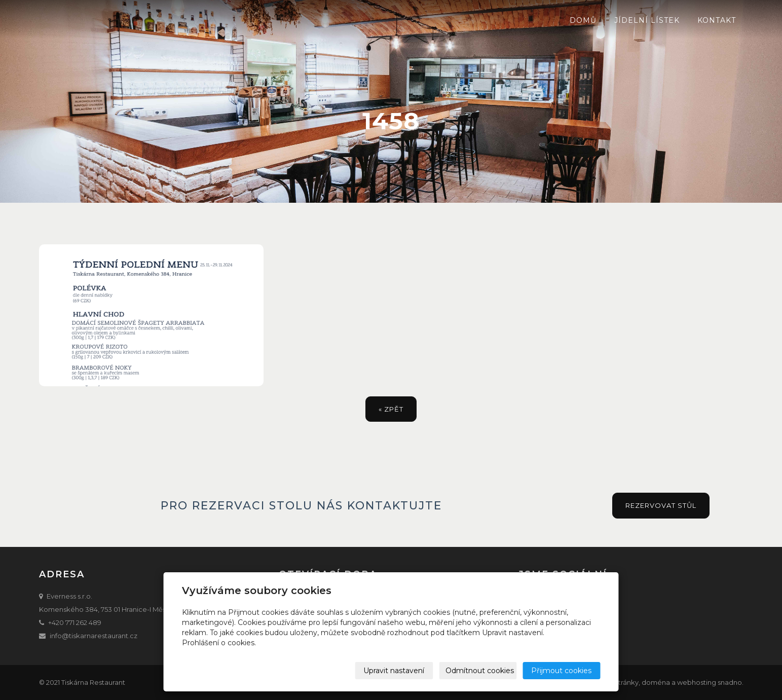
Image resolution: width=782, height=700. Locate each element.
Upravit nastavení (394, 671)
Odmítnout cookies (480, 671)
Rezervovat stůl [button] (661, 505)
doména (656, 682)
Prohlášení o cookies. (219, 643)
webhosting (697, 682)
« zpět (391, 409)
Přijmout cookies (562, 671)
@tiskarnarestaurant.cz (100, 636)
